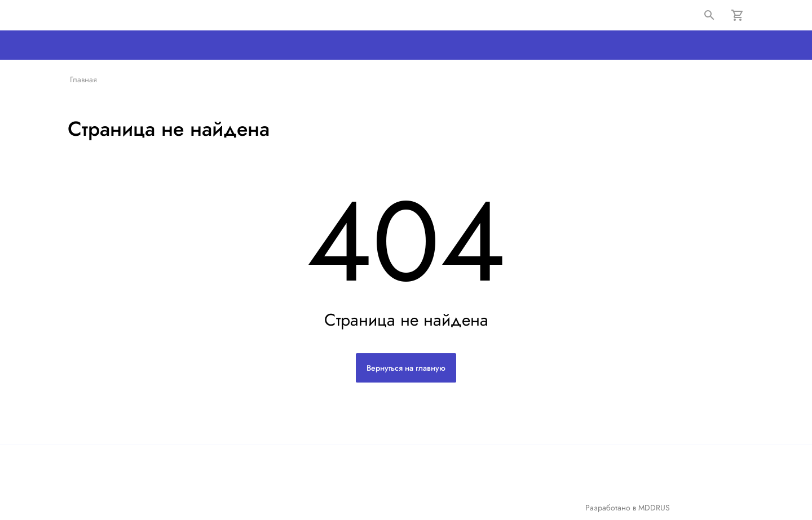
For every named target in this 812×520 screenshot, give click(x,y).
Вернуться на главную (406, 368)
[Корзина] (738, 15)
